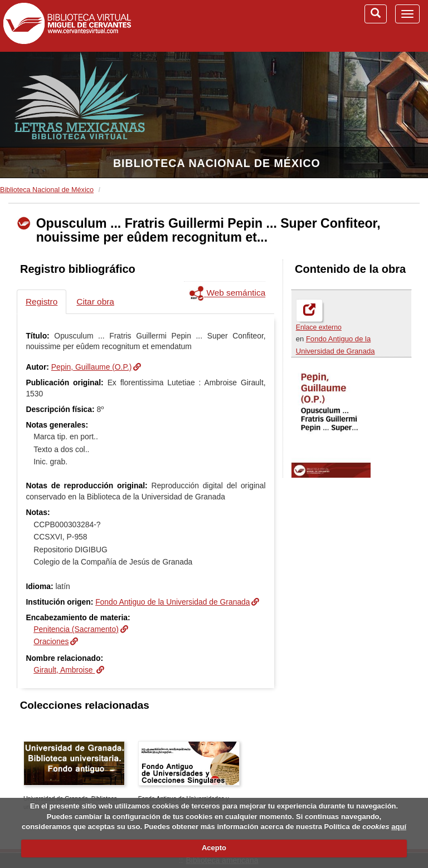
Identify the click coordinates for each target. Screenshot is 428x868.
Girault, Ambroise (64, 670)
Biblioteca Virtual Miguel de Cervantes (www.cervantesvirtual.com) (67, 26)
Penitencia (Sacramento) (76, 629)
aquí (399, 827)
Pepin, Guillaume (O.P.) (92, 367)
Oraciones (51, 641)
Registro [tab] (42, 301)
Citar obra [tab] (95, 301)
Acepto (214, 848)
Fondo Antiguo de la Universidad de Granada (172, 602)
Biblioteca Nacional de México (217, 163)
